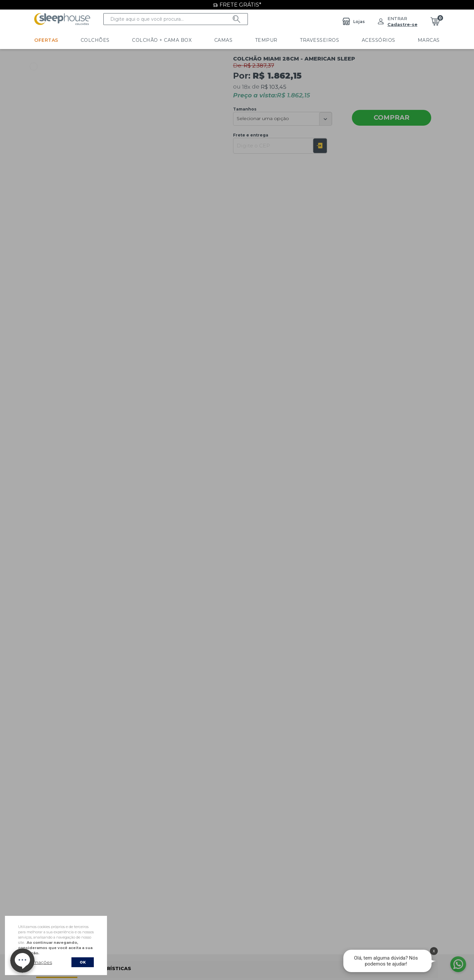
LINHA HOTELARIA (416, 40)
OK (83, 962)
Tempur (231, 40)
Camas (197, 40)
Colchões (86, 40)
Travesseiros (275, 40)
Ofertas (46, 40)
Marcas (367, 40)
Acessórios (325, 40)
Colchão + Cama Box (144, 40)
